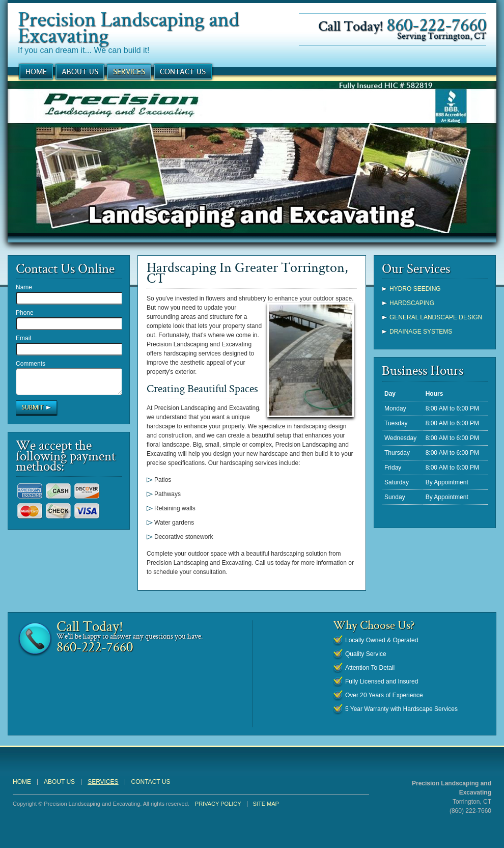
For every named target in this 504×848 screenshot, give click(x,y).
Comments (31, 364)
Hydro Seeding (415, 289)
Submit (33, 412)
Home (36, 72)
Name (24, 287)
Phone (25, 313)
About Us (80, 72)
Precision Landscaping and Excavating (128, 26)
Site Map (266, 804)
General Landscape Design (436, 317)
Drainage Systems (421, 332)
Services (129, 72)
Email (23, 338)
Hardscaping (412, 303)
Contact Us (183, 72)
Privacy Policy (218, 804)
